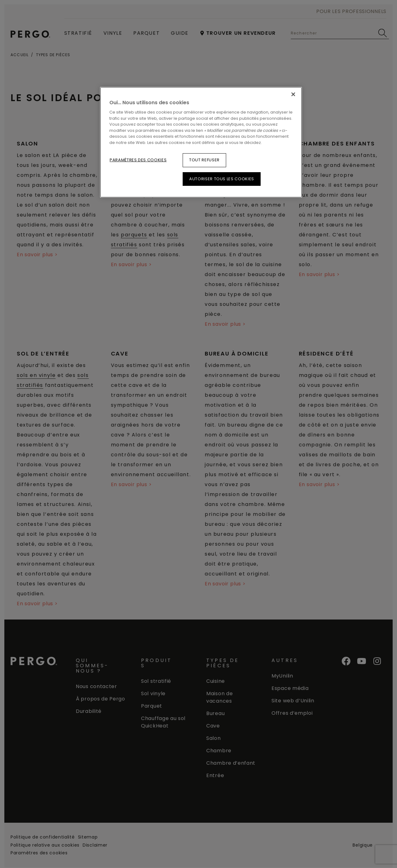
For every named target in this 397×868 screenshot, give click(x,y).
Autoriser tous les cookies (222, 179)
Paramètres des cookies (138, 160)
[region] (201, 142)
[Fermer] (293, 94)
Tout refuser (204, 160)
